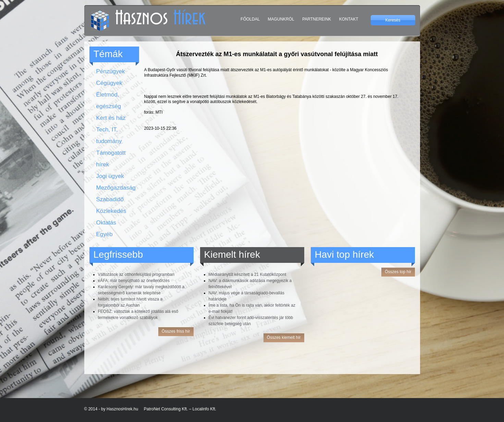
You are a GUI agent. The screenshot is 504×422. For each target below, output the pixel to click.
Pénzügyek (111, 71)
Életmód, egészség (109, 100)
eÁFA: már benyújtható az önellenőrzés (134, 281)
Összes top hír (398, 272)
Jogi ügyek (110, 176)
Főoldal (250, 19)
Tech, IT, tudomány (109, 135)
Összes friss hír (176, 331)
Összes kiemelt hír (284, 337)
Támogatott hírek (111, 159)
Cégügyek (109, 83)
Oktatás (106, 223)
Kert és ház (111, 118)
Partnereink (317, 19)
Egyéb (105, 234)
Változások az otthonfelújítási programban (136, 274)
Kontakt (349, 19)
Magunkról (281, 19)
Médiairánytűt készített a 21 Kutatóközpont (248, 274)
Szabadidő (110, 199)
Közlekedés (111, 211)
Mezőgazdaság (114, 188)
